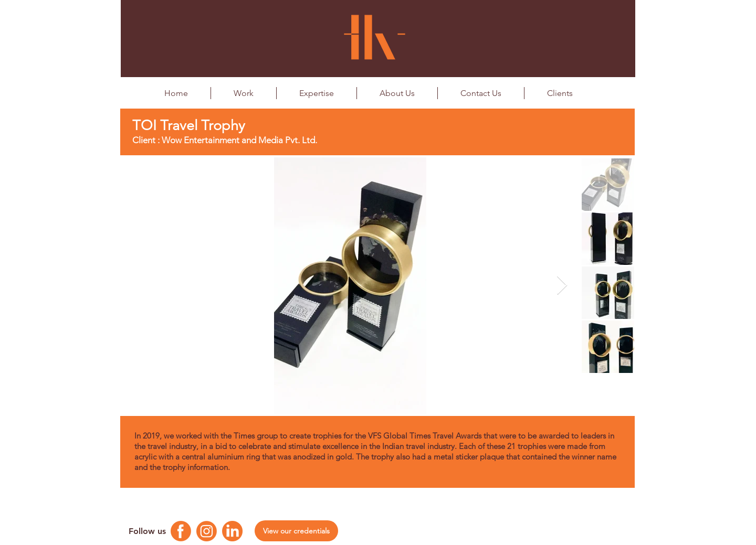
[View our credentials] (296, 531)
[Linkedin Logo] (232, 531)
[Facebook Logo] (181, 531)
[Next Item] (562, 286)
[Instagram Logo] (207, 531)
